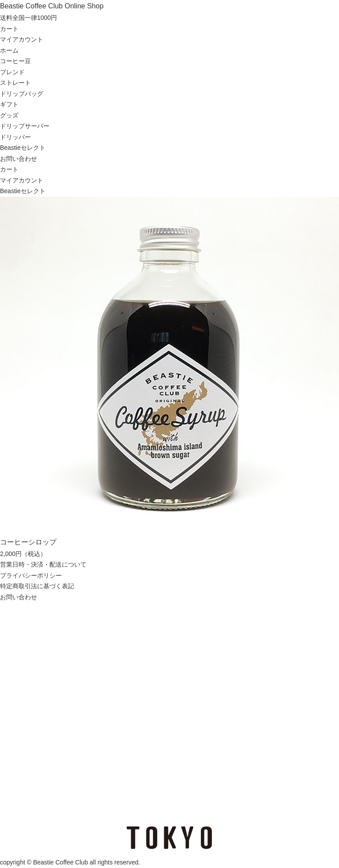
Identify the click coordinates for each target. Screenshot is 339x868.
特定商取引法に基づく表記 (37, 586)
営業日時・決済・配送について (43, 564)
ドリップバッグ (22, 94)
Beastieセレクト (23, 148)
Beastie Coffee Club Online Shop (52, 6)
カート (9, 29)
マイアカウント (22, 39)
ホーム (9, 50)
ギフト (9, 104)
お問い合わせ (19, 159)
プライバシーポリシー (31, 575)
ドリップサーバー (25, 126)
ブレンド (12, 72)
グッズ (9, 115)
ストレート (15, 83)
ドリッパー (15, 137)
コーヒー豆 (15, 61)
